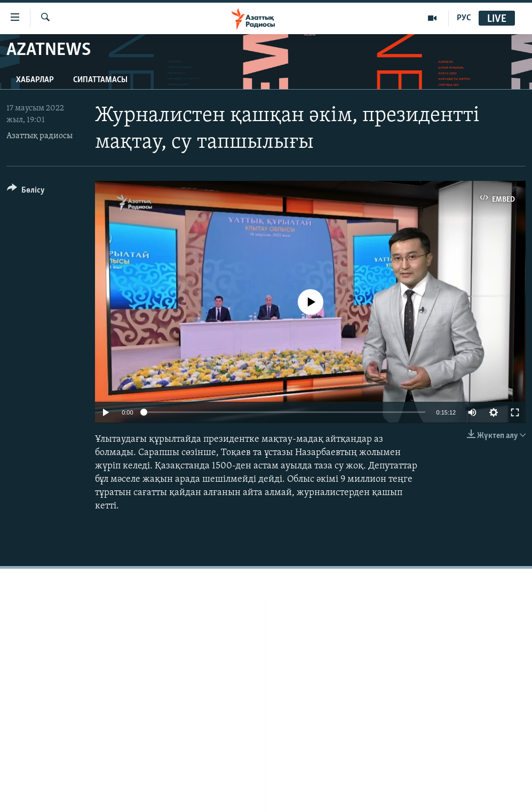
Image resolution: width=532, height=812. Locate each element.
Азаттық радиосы (39, 136)
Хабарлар (35, 80)
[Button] (26, 192)
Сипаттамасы (100, 80)
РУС (464, 18)
